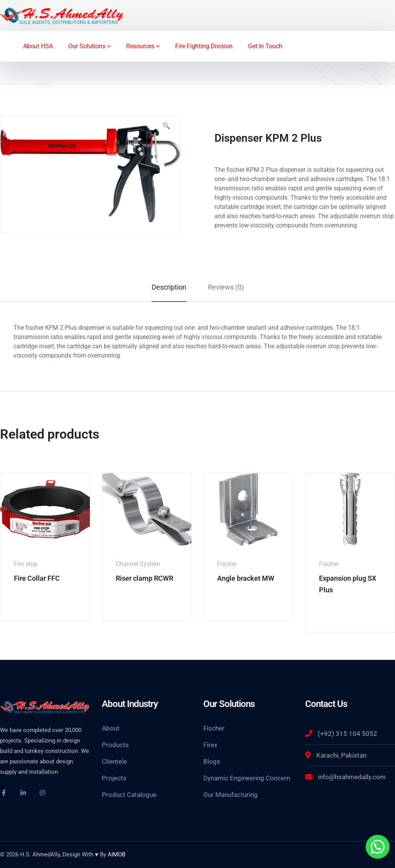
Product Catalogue (129, 795)
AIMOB (116, 854)
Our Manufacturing (230, 795)
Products (115, 745)
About (111, 728)
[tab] (169, 287)
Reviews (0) (226, 287)
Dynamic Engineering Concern (247, 778)
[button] (166, 129)
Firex (210, 745)
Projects (114, 778)
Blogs (212, 761)
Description (169, 287)
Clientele (114, 761)
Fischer (214, 728)
